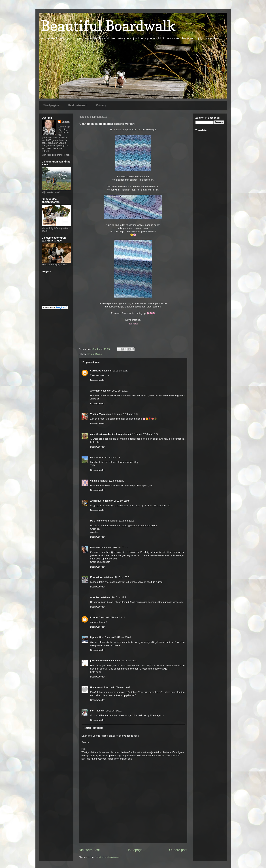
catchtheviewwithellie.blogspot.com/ (111, 434)
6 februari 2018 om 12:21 (114, 597)
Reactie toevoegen (93, 728)
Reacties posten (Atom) (107, 857)
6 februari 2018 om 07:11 (115, 547)
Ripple (98, 354)
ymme (94, 481)
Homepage (134, 850)
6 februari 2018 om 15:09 (118, 637)
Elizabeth (95, 547)
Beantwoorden (98, 380)
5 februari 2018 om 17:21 (114, 391)
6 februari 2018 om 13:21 (112, 617)
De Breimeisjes (99, 521)
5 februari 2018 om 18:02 (125, 414)
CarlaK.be (96, 371)
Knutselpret (97, 577)
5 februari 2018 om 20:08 (107, 457)
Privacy (101, 105)
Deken (90, 354)
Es (92, 457)
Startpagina (51, 105)
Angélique (96, 501)
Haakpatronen (78, 105)
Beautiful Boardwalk (108, 26)
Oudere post (178, 850)
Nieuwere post (89, 850)
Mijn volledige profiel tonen (56, 155)
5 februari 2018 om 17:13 (115, 371)
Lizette (94, 617)
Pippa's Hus (97, 637)
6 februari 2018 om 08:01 (117, 577)
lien (92, 711)
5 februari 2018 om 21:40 (111, 481)
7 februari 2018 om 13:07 (117, 687)
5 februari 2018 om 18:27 (145, 434)
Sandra (65, 122)
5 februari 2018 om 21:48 (116, 501)
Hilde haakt (96, 687)
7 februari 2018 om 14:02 (108, 711)
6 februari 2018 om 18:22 (124, 661)
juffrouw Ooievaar (100, 661)
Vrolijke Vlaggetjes (101, 414)
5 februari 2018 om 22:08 (121, 521)
